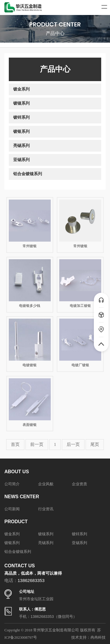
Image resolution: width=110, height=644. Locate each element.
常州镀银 (30, 246)
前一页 (37, 444)
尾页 (95, 444)
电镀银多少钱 (30, 306)
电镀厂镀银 (80, 365)
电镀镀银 (30, 365)
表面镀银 (30, 425)
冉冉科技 (98, 637)
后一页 (73, 444)
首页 (15, 444)
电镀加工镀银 (80, 306)
